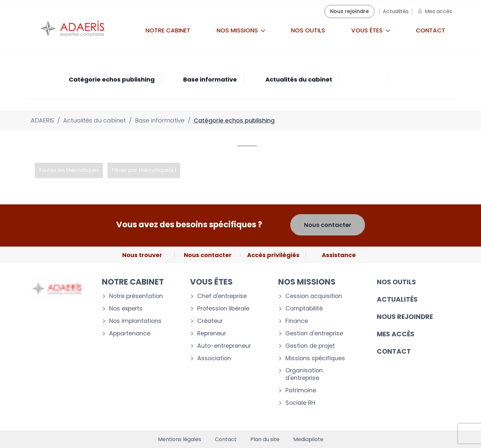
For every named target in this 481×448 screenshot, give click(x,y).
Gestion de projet (310, 346)
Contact (431, 30)
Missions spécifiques (315, 358)
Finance (297, 321)
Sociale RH (300, 403)
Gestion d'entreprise (314, 334)
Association (214, 358)
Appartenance (130, 334)
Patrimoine (301, 391)
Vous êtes (371, 30)
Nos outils (308, 30)
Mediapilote (308, 439)
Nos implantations (135, 321)
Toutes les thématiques (69, 170)
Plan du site (265, 439)
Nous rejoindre (405, 317)
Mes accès (396, 334)
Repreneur (212, 334)
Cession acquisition (314, 296)
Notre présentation (136, 296)
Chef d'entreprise (222, 296)
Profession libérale (223, 309)
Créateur (210, 321)
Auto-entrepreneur (224, 346)
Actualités (397, 299)
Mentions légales (180, 439)
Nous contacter (328, 225)
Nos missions (241, 30)
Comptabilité (304, 309)
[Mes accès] (434, 11)
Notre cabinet (168, 30)
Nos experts (126, 309)
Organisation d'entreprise (304, 374)
